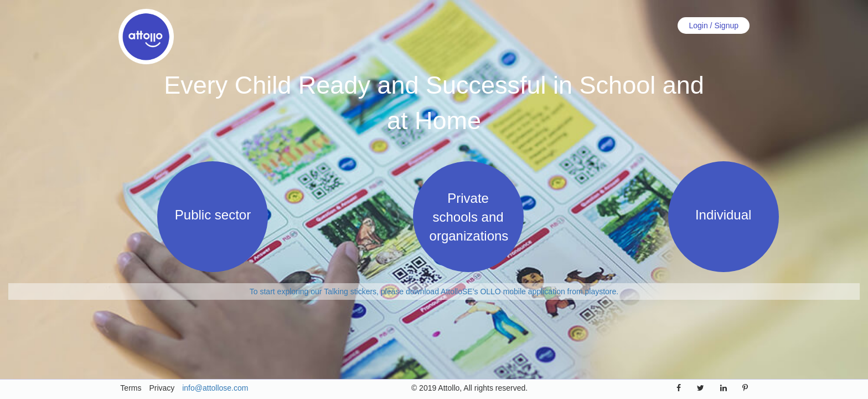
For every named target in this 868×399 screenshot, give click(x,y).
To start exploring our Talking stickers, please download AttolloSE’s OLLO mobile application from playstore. (434, 291)
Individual (723, 215)
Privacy (162, 388)
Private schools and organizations (469, 217)
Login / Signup (714, 25)
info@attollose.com (215, 388)
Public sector (213, 215)
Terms (131, 388)
